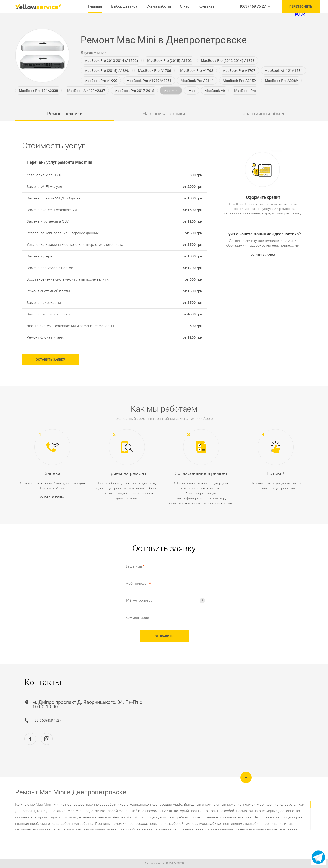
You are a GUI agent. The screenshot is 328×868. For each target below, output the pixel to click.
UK (303, 14)
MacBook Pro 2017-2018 (134, 91)
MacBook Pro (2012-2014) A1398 (228, 61)
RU (297, 14)
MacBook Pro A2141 (197, 81)
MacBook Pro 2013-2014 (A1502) (111, 61)
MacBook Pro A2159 (239, 81)
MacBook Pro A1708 (197, 71)
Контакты (207, 6)
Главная (95, 6)
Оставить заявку (50, 360)
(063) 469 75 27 (253, 6)
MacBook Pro (245, 91)
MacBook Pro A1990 (101, 81)
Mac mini (171, 91)
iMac (191, 91)
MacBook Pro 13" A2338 (38, 91)
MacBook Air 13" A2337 (86, 91)
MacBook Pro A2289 (281, 81)
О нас (185, 6)
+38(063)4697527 (47, 721)
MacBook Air (215, 91)
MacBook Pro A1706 (155, 71)
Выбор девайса (124, 6)
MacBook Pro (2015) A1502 (169, 61)
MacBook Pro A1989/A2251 (149, 81)
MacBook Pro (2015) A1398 (107, 71)
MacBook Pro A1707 (239, 71)
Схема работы (159, 6)
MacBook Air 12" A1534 (283, 71)
